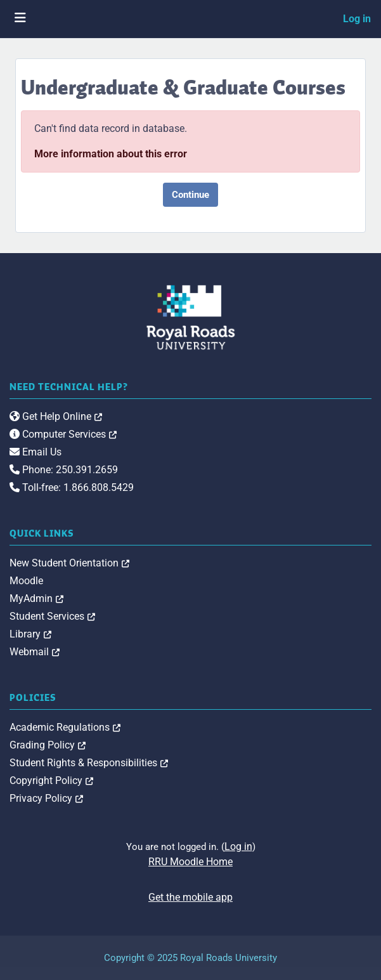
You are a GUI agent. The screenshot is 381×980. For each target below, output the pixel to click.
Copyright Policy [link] (51, 781)
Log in (357, 19)
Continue (190, 195)
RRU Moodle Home (190, 862)
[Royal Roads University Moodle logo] (191, 317)
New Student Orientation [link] (69, 563)
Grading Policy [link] (48, 745)
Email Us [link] (36, 452)
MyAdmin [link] (36, 598)
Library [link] (30, 634)
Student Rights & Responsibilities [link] (89, 763)
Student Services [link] (52, 616)
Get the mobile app (190, 897)
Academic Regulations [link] (65, 727)
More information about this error (111, 154)
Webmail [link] (35, 652)
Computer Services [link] (63, 434)
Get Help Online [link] (56, 416)
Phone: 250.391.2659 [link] (64, 470)
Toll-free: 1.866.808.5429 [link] (72, 487)
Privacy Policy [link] (46, 798)
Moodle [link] (26, 581)
